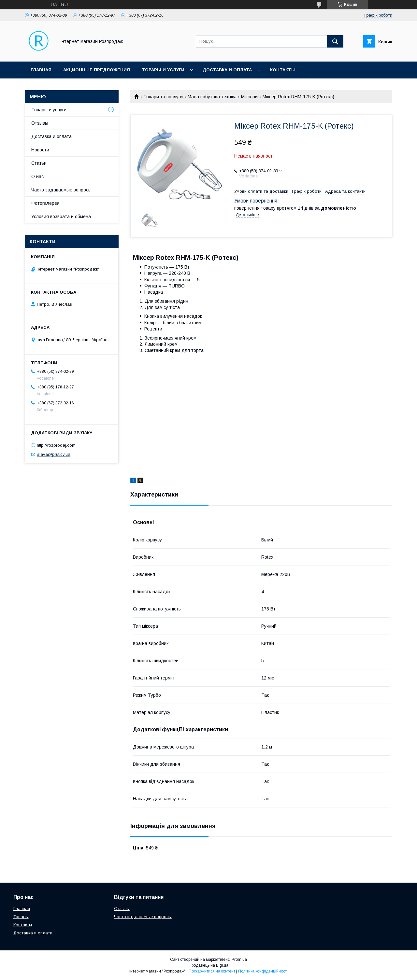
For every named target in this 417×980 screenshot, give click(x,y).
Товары (21, 917)
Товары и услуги (163, 70)
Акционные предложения (97, 70)
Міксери (249, 97)
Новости (40, 150)
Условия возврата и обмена (61, 217)
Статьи (39, 163)
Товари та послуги (163, 97)
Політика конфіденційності (263, 971)
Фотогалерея (45, 203)
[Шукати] (335, 41)
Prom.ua (239, 959)
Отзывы (40, 123)
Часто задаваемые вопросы (61, 190)
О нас (37, 176)
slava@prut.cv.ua (54, 454)
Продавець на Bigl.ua (208, 965)
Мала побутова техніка (212, 97)
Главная (41, 70)
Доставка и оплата (227, 70)
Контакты (283, 70)
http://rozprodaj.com (56, 445)
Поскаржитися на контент (212, 971)
